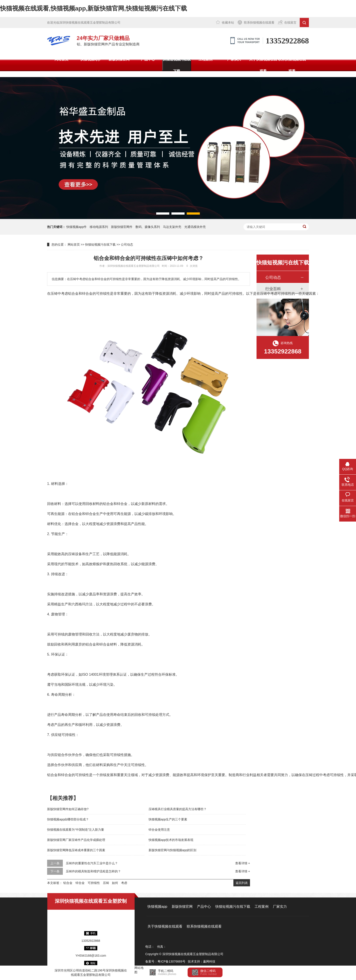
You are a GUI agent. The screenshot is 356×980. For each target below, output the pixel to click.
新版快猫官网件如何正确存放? (68, 809)
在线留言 (290, 22)
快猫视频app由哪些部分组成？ (68, 819)
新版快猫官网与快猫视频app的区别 (172, 850)
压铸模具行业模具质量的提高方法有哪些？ (178, 809)
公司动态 (127, 245)
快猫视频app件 (76, 227)
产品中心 (148, 59)
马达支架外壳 (172, 227)
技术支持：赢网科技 (202, 961)
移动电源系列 (99, 227)
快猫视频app (90, 59)
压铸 (106, 883)
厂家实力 (234, 59)
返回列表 (242, 883)
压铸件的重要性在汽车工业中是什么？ (92, 863)
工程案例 (205, 59)
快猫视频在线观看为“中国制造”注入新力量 (76, 830)
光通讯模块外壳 (195, 227)
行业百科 (273, 289)
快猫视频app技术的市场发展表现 (171, 840)
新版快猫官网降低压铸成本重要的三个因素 (76, 850)
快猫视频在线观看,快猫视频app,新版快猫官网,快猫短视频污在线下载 (93, 8)
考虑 (124, 883)
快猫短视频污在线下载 (177, 65)
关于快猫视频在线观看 (263, 65)
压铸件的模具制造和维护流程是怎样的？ (93, 871)
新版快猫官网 (119, 59)
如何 (115, 883)
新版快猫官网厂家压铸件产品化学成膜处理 (76, 840)
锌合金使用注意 (159, 830)
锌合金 (80, 883)
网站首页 (62, 59)
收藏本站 (228, 22)
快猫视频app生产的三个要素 (168, 819)
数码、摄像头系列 (148, 227)
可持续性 (94, 883)
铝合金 (68, 883)
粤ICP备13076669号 (171, 961)
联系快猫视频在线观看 (259, 22)
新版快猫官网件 (122, 227)
